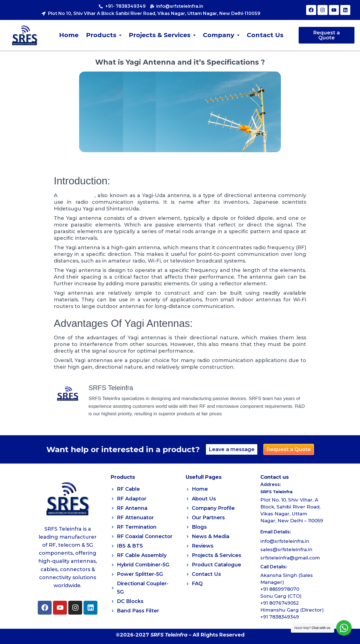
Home (69, 35)
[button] (104, 35)
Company (221, 35)
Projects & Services (162, 35)
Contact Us (265, 35)
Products (104, 35)
